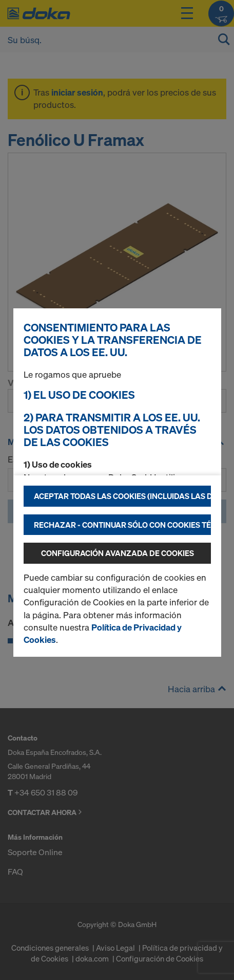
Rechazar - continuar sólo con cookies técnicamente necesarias (122, 525)
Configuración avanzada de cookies (118, 553)
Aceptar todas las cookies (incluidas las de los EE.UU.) (122, 496)
